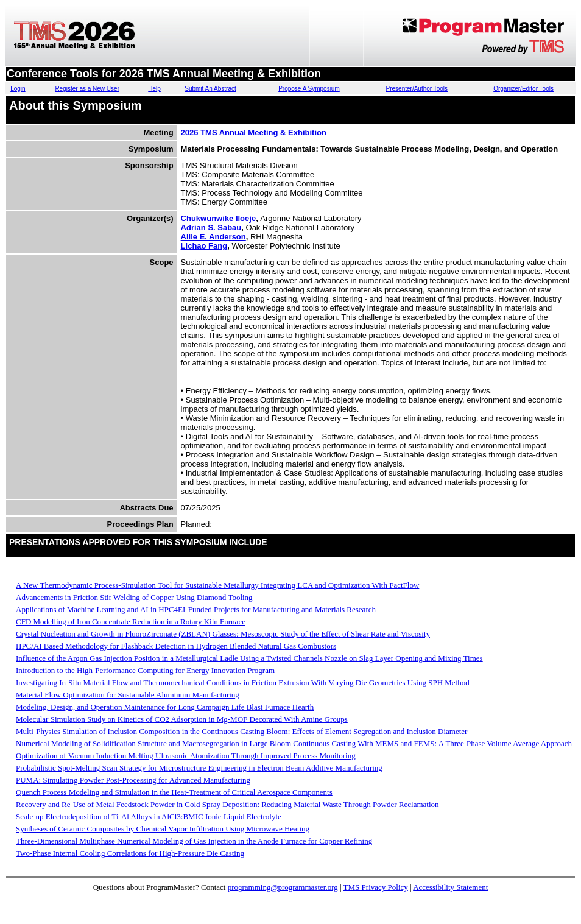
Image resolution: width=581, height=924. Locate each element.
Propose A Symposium (309, 89)
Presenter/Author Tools (417, 89)
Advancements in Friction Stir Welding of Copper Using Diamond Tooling (134, 597)
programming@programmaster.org (283, 887)
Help (154, 89)
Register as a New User (87, 89)
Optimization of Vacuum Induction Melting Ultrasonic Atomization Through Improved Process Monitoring (186, 756)
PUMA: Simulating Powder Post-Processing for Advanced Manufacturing (133, 780)
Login (18, 89)
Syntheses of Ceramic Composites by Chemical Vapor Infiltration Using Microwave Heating (163, 829)
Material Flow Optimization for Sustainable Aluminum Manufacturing (128, 695)
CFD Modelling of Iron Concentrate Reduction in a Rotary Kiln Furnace (131, 622)
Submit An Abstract (210, 89)
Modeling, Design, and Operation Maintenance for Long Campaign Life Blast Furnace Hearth (165, 707)
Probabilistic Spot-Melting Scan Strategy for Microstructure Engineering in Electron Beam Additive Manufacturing (199, 768)
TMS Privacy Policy (376, 887)
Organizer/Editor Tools (523, 89)
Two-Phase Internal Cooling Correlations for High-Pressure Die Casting (130, 853)
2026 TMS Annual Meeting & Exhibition (254, 132)
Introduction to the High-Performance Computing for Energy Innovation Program (145, 670)
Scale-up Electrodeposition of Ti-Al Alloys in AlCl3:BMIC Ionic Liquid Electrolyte (149, 816)
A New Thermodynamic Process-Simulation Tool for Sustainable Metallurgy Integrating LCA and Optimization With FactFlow (217, 585)
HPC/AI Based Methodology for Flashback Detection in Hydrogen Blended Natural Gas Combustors (176, 646)
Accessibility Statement (450, 887)
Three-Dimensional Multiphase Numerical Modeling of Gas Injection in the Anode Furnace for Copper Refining (194, 841)
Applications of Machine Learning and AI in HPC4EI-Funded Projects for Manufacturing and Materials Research (196, 609)
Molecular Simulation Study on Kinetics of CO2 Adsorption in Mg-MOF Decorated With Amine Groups (182, 719)
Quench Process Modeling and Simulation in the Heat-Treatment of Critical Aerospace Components (174, 792)
